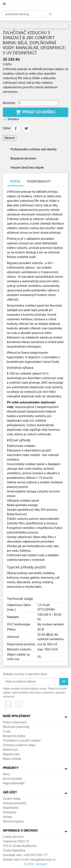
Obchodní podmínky (16, 727)
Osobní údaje (12, 799)
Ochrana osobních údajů (19, 745)
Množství (9, 103)
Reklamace (10, 750)
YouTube (19, 704)
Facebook (8, 704)
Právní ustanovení (15, 722)
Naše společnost (17, 716)
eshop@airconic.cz (43, 860)
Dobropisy (10, 812)
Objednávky (11, 808)
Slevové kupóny (13, 821)
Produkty (11, 768)
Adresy (7, 817)
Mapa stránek (12, 759)
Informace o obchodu (20, 831)
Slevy (6, 774)
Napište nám (11, 754)
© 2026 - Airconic (35, 864)
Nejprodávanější (14, 783)
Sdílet (16, 128)
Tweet (26, 128)
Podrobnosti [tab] (39, 181)
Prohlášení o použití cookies (22, 741)
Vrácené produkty (15, 803)
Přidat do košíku (36, 112)
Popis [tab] (15, 181)
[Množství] (38, 103)
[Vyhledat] (25, 14)
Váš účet (10, 792)
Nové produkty (13, 779)
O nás (7, 731)
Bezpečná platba (14, 736)
